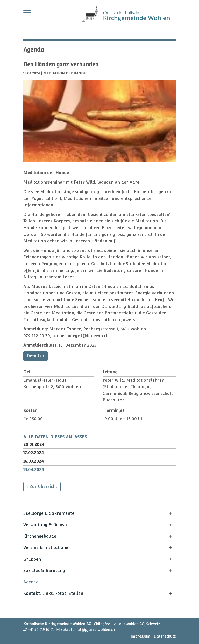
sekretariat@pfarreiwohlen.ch (88, 629)
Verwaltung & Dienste (46, 525)
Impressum (140, 636)
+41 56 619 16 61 (41, 629)
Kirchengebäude (40, 536)
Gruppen (32, 559)
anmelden (124, 637)
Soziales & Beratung (44, 571)
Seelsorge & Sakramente (49, 513)
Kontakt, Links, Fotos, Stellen (53, 593)
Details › (35, 356)
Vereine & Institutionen (47, 548)
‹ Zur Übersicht (42, 486)
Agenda (31, 582)
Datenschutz (165, 636)
